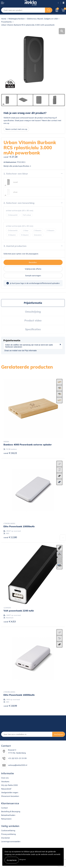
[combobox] (23, 10)
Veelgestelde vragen (10, 792)
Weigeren (23, 859)
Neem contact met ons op (16, 129)
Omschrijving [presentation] (33, 312)
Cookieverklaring (8, 830)
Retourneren (6, 819)
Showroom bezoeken (10, 796)
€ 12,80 (10, 537)
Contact (4, 808)
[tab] (33, 303)
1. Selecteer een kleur (16, 174)
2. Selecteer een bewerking (19, 203)
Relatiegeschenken (17, 19)
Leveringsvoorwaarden (11, 841)
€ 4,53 (10, 621)
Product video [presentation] (33, 321)
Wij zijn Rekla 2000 (9, 785)
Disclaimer (6, 838)
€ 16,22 (10, 453)
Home (4, 19)
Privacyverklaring (8, 834)
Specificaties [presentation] (33, 329)
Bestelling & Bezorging (11, 811)
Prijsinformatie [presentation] (33, 303)
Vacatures (5, 781)
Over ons (5, 778)
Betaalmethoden (8, 815)
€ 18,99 (10, 706)
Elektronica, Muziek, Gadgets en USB (42, 19)
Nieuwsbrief (6, 789)
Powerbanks (6, 22)
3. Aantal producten (15, 246)
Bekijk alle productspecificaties (17, 166)
